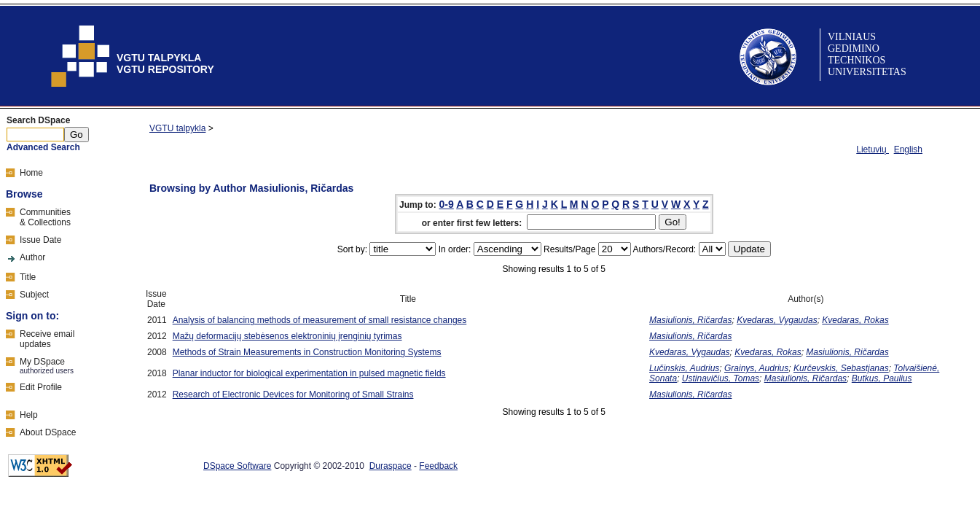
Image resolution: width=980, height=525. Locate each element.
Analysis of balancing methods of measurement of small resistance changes (320, 320)
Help (29, 415)
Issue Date (40, 240)
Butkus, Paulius (882, 378)
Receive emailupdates (47, 339)
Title (28, 277)
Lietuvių (873, 149)
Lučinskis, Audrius (684, 368)
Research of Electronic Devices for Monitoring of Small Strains (293, 394)
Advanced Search (43, 147)
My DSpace (42, 362)
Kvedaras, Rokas (855, 320)
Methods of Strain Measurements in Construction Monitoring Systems (307, 352)
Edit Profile (41, 387)
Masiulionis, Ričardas (690, 320)
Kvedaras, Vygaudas (777, 320)
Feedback (438, 466)
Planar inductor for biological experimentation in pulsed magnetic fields (309, 373)
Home (31, 173)
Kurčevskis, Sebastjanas (841, 368)
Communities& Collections (45, 217)
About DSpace (48, 432)
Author (32, 257)
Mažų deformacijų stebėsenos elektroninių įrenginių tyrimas (287, 336)
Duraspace (391, 466)
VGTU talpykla (177, 128)
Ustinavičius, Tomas (721, 378)
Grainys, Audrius (756, 368)
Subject (34, 295)
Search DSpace (38, 120)
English (908, 149)
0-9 (447, 204)
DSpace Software (237, 466)
